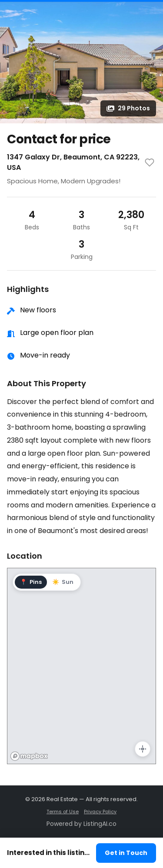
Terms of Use (63, 812)
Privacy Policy (100, 812)
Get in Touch (126, 853)
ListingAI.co (100, 824)
